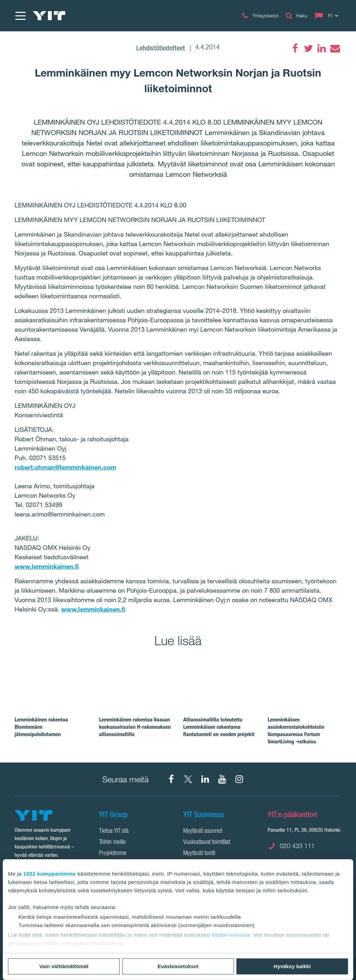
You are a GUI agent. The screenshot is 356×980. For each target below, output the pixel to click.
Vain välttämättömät (64, 966)
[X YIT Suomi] (188, 779)
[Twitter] (308, 48)
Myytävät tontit (199, 854)
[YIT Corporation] (205, 779)
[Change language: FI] (328, 16)
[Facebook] (295, 48)
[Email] (335, 48)
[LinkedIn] (322, 48)
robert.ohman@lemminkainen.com (65, 467)
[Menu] (20, 16)
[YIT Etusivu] (49, 16)
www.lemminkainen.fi (47, 566)
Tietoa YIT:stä (114, 831)
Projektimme (113, 854)
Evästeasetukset (178, 966)
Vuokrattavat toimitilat (207, 843)
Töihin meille (112, 843)
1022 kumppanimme (50, 874)
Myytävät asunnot (203, 831)
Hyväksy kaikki (292, 966)
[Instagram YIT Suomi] (239, 779)
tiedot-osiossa (231, 935)
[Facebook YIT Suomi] (171, 779)
